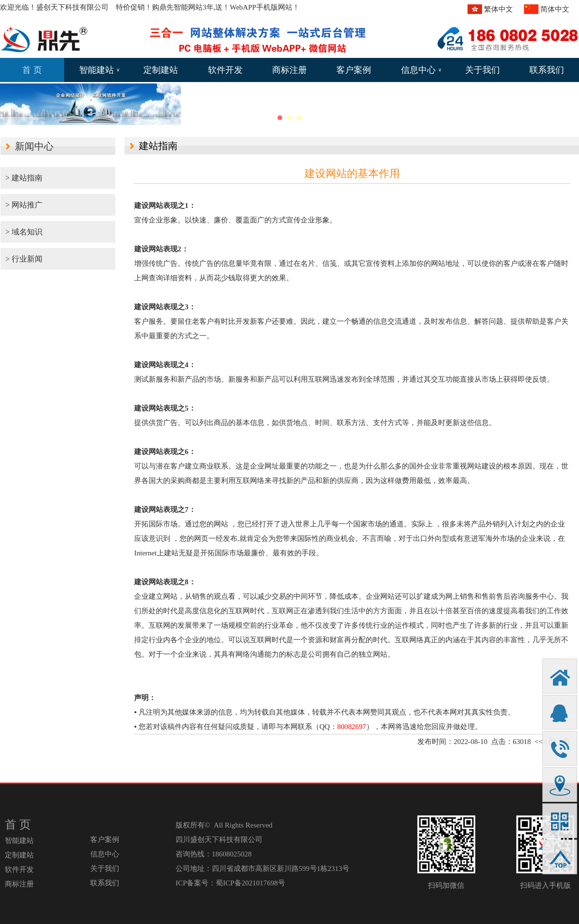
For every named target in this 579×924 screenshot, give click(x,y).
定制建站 (161, 70)
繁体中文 (498, 9)
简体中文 (555, 9)
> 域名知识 (24, 232)
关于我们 (482, 70)
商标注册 (289, 70)
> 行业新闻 (24, 259)
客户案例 (354, 70)
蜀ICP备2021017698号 (250, 883)
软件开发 (225, 70)
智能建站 (99, 70)
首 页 (32, 70)
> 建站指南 (24, 178)
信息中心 (421, 70)
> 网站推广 (24, 205)
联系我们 (547, 70)
